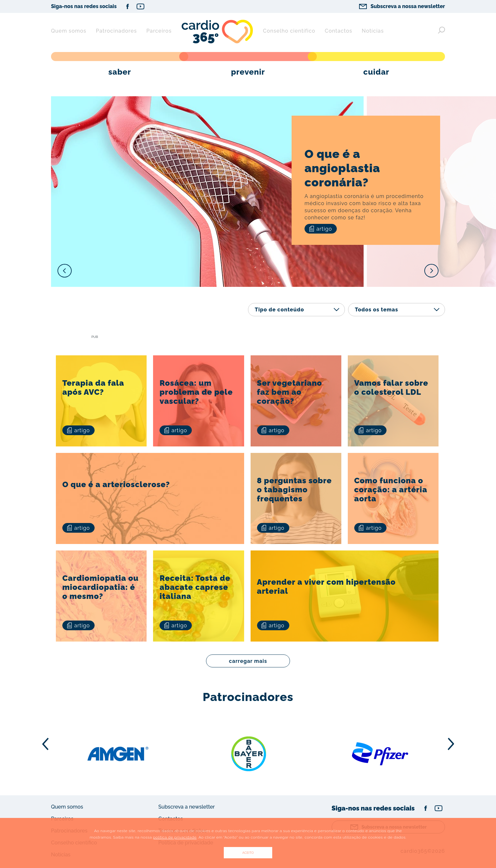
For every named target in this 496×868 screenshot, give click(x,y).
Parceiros (159, 31)
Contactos (339, 31)
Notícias (373, 31)
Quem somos (69, 31)
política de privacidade (175, 837)
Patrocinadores (116, 31)
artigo (321, 229)
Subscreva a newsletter (186, 807)
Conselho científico (289, 31)
